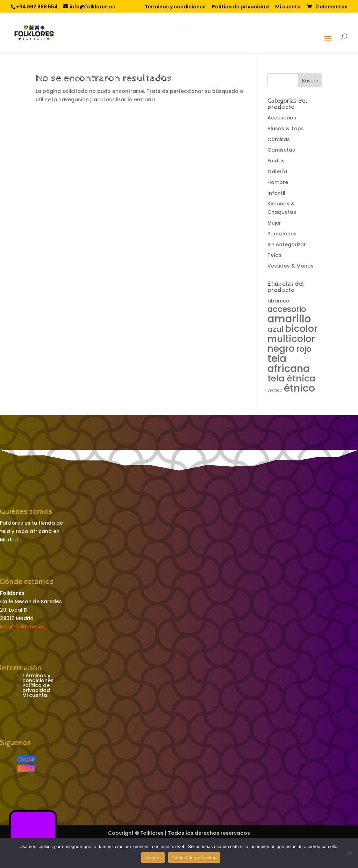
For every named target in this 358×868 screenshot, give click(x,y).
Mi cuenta (288, 7)
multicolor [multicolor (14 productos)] (291, 339)
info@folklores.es (22, 627)
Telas (274, 255)
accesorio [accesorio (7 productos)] (287, 309)
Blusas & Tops (286, 129)
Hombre (278, 182)
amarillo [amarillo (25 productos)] (289, 319)
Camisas (279, 139)
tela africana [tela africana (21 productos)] (289, 363)
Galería (277, 172)
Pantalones (282, 234)
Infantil (276, 193)
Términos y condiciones (175, 7)
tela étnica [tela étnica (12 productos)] (291, 378)
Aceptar (153, 858)
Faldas (276, 161)
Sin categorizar (287, 245)
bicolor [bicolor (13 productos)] (301, 329)
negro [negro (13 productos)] (281, 349)
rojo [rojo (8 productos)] (304, 349)
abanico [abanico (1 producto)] (278, 301)
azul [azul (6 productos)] (275, 329)
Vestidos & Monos (291, 266)
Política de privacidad (240, 7)
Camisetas (281, 150)
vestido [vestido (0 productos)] (275, 390)
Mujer (274, 223)
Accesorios (282, 118)
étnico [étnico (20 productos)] (299, 388)
